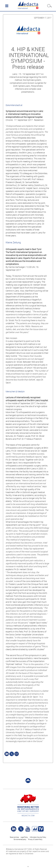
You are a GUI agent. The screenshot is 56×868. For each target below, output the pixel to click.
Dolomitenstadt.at (14, 105)
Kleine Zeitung (13, 242)
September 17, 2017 (43, 18)
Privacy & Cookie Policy (35, 839)
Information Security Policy (38, 837)
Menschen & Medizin (15, 391)
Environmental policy (20, 839)
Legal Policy (24, 837)
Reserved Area (14, 837)
